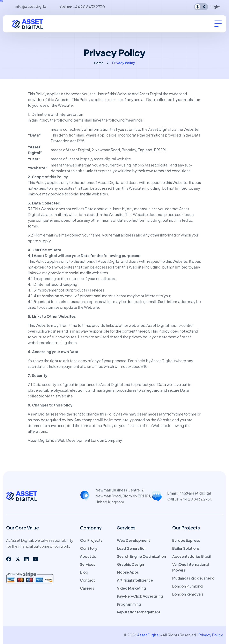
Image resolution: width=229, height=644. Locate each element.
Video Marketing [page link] (131, 588)
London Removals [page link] (188, 594)
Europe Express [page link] (186, 540)
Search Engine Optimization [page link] (141, 556)
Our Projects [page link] (91, 540)
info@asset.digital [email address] (31, 6)
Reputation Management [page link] (139, 612)
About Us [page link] (88, 556)
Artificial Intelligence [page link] (135, 580)
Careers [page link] (87, 588)
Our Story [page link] (89, 548)
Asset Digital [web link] (148, 635)
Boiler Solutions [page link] (186, 548)
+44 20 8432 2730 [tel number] (89, 7)
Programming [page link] (129, 604)
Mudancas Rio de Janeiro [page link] (193, 578)
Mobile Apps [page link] (128, 572)
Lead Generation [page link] (132, 548)
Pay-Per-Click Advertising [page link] (140, 596)
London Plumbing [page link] (187, 586)
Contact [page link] (87, 580)
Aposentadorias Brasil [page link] (191, 556)
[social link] (9, 559)
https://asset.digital (98, 159)
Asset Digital (39, 414)
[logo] (31, 23)
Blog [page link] (84, 572)
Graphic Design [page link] (130, 564)
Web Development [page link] (134, 540)
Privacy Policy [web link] (211, 635)
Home (99, 63)
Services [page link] (88, 564)
